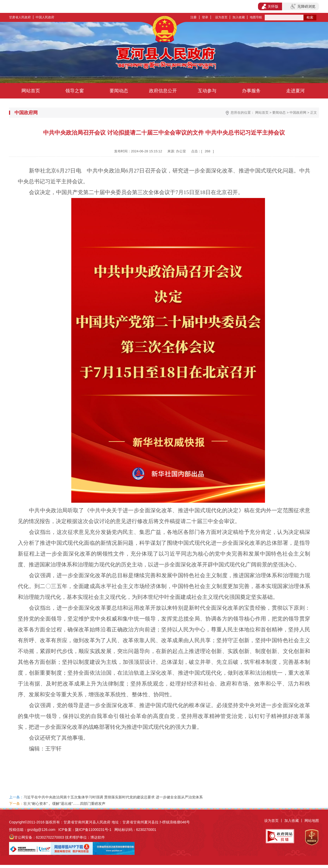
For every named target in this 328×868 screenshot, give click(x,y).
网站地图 (312, 821)
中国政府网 (298, 113)
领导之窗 (75, 91)
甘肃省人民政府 (20, 17)
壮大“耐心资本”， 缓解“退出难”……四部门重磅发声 (64, 804)
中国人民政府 (45, 17)
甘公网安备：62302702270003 (39, 837)
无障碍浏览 (303, 6)
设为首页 (221, 17)
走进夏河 (295, 91)
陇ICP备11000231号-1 (93, 830)
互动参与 (207, 91)
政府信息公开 (163, 91)
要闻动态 (119, 91)
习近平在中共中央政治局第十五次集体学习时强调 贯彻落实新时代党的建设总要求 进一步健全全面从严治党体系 (113, 797)
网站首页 (31, 91)
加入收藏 (239, 17)
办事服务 (251, 91)
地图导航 (256, 17)
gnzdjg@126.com (41, 830)
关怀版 (270, 6)
